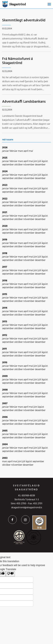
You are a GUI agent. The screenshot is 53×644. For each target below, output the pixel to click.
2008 (5, 390)
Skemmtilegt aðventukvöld (24, 20)
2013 (5, 322)
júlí (40, 161)
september (8, 165)
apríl (26, 151)
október (19, 165)
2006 (5, 417)
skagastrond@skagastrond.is (27, 508)
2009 (5, 376)
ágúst (45, 161)
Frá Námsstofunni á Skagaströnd (17, 61)
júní (36, 161)
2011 (4, 349)
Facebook (12, 520)
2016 (5, 281)
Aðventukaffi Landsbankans (24, 102)
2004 (5, 444)
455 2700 (21, 504)
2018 (5, 253)
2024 (5, 172)
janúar (6, 151)
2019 (5, 240)
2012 (5, 335)
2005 (5, 431)
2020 (5, 226)
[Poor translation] (10, 574)
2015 (5, 294)
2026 (5, 148)
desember (40, 165)
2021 (5, 212)
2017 (5, 267)
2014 (5, 308)
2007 (5, 404)
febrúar (14, 151)
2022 (5, 199)
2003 (5, 458)
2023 (5, 185)
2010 (5, 363)
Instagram (25, 520)
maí (31, 151)
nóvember (29, 165)
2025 (5, 158)
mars (21, 151)
